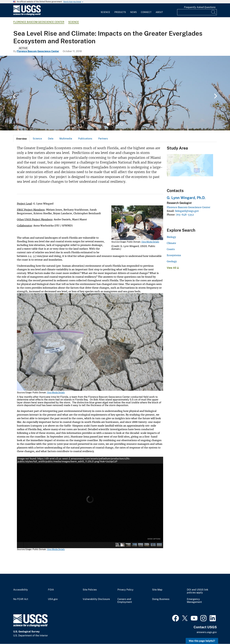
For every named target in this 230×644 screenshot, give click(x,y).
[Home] (27, 15)
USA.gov (53, 599)
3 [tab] (117, 124)
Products (120, 12)
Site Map (157, 590)
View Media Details (150, 242)
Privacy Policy (125, 590)
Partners (103, 139)
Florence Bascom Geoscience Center (39, 22)
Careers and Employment (125, 601)
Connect (146, 12)
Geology (172, 261)
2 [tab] (113, 124)
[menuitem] (105, 10)
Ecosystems (174, 255)
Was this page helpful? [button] (202, 641)
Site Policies (90, 590)
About (159, 12)
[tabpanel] (115, 93)
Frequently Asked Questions (200, 7)
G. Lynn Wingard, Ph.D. (186, 198)
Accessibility (21, 590)
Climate (171, 243)
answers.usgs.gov (207, 632)
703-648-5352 (185, 215)
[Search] (214, 12)
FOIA (51, 590)
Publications (85, 139)
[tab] (21, 139)
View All (173, 268)
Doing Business (161, 599)
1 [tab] (108, 124)
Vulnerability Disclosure (96, 599)
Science (105, 12)
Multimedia (66, 139)
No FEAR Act (21, 599)
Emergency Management (194, 601)
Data (51, 139)
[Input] (197, 12)
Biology (171, 237)
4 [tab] (122, 124)
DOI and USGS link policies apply (198, 591)
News (133, 12)
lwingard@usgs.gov (187, 211)
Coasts (171, 249)
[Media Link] (137, 223)
